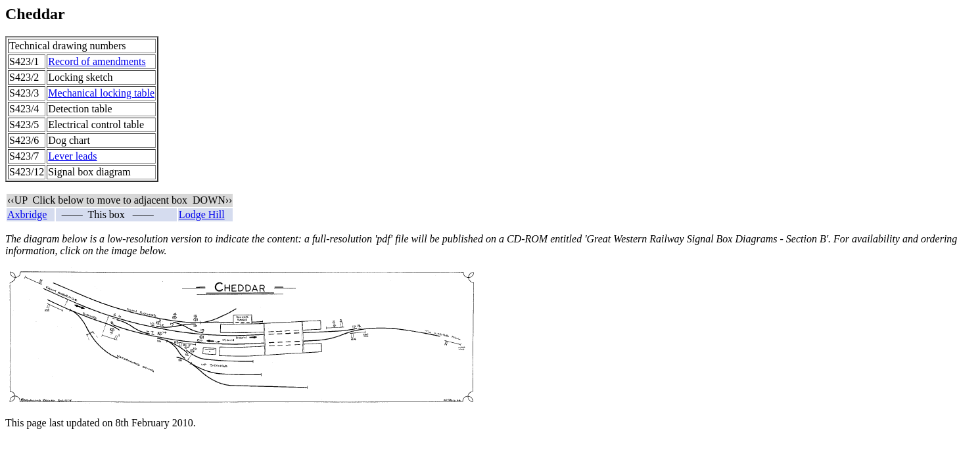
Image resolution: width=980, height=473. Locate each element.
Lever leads (72, 156)
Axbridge (27, 214)
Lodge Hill (202, 214)
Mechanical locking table (101, 93)
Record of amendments (97, 61)
